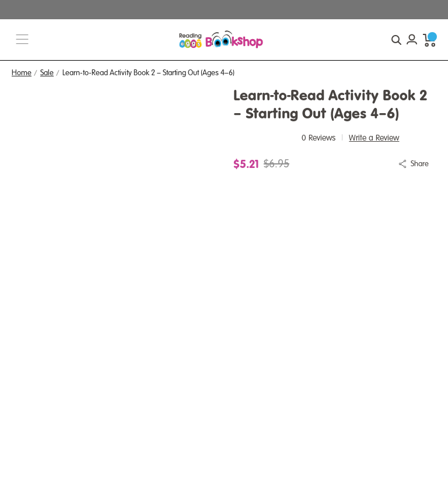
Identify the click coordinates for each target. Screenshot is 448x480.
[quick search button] (396, 40)
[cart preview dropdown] (429, 40)
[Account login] (412, 40)
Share (420, 164)
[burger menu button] (22, 40)
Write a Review (374, 138)
